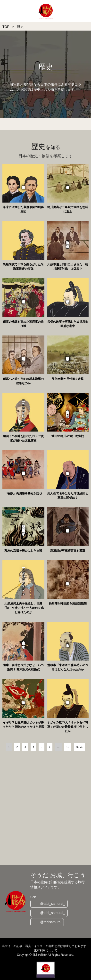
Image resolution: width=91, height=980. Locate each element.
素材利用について (46, 950)
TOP (6, 27)
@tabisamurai (51, 922)
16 (68, 747)
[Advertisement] (45, 809)
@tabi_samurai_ (53, 904)
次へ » (79, 747)
